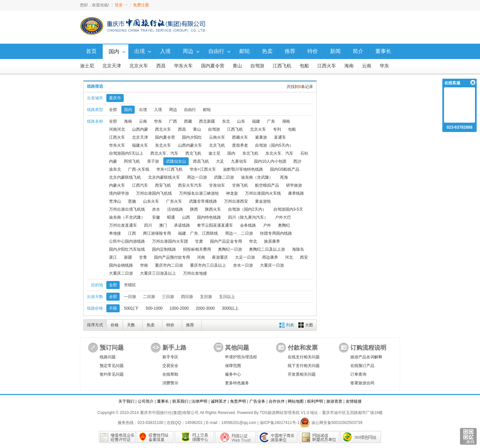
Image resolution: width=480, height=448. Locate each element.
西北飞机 (193, 153)
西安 (304, 257)
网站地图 (296, 401)
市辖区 (130, 285)
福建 (256, 121)
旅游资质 (334, 401)
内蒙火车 (117, 185)
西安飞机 (163, 185)
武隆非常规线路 (203, 201)
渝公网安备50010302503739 (331, 423)
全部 (113, 110)
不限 (113, 308)
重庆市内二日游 (169, 265)
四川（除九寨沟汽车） (248, 217)
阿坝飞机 (132, 161)
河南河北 (117, 129)
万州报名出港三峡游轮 (199, 193)
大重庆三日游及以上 (158, 273)
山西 (186, 217)
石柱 (304, 153)
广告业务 (257, 401)
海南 (349, 66)
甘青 (143, 257)
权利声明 (315, 401)
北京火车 (139, 66)
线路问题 (108, 357)
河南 (201, 257)
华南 (144, 265)
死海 (284, 177)
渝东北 (115, 169)
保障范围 (233, 366)
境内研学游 (119, 193)
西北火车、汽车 (164, 153)
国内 (128, 110)
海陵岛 (298, 249)
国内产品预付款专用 (172, 257)
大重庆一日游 (272, 265)
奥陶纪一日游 (230, 249)
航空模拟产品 (267, 185)
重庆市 (115, 98)
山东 (241, 121)
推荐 (190, 325)
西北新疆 (207, 121)
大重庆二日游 (121, 273)
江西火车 (327, 66)
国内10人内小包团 (270, 161)
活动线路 (175, 209)
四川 (148, 225)
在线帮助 (170, 374)
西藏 (188, 121)
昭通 (171, 217)
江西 (132, 233)
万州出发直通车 (123, 225)
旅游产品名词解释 (366, 357)
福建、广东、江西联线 (198, 233)
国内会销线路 (121, 265)
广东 (271, 121)
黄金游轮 (263, 201)
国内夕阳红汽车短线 (127, 249)
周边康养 (270, 257)
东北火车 (163, 145)
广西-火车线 (139, 169)
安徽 (156, 217)
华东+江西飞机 (169, 169)
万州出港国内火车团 (170, 241)
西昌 (161, 66)
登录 (121, 5)
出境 (143, 110)
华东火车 (183, 66)
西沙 (297, 161)
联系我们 (180, 401)
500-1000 (154, 308)
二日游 (149, 297)
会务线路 (248, 225)
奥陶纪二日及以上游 (267, 249)
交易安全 (170, 366)
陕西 (194, 209)
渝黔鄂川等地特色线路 (243, 169)
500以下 (131, 308)
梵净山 (115, 201)
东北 (226, 121)
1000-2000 (179, 308)
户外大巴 (283, 217)
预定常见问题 (112, 366)
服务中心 (233, 374)
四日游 (187, 297)
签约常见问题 (112, 374)
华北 (253, 241)
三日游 (168, 297)
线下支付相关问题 (304, 366)
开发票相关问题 (302, 374)
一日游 (130, 297)
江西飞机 (282, 66)
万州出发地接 (195, 273)
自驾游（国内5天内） (274, 145)
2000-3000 (205, 308)
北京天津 (112, 66)
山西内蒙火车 (190, 145)
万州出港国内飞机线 (154, 193)
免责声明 (238, 401)
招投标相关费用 (197, 249)
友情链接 (354, 401)
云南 (367, 66)
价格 (115, 325)
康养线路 (296, 193)
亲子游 (153, 161)
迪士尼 (87, 66)
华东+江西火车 (203, 169)
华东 (384, 66)
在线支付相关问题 (304, 357)
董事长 (163, 401)
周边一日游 (197, 177)
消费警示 (170, 383)
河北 (289, 257)
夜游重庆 (220, 257)
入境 (158, 110)
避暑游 (261, 137)
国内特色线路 (209, 217)
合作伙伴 (277, 401)
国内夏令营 (213, 66)
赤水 (156, 209)
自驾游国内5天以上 (126, 153)
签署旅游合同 (362, 383)
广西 (173, 121)
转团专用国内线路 (276, 233)
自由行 (190, 110)
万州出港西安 (236, 201)
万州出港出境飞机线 (127, 209)
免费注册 (141, 5)
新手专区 (170, 357)
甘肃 (199, 241)
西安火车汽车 (190, 185)
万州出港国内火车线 (263, 193)
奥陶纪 (284, 225)
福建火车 (140, 145)
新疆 (128, 257)
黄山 (237, 66)
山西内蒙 (140, 129)
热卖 (151, 325)
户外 (267, 225)
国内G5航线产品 (285, 169)
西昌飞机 (201, 161)
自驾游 (257, 66)
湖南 (286, 121)
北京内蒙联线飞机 (125, 177)
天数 (131, 325)
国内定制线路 (164, 249)
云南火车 (217, 137)
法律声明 (199, 401)
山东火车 (151, 201)
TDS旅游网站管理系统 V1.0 (284, 413)
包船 (304, 66)
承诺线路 (182, 225)
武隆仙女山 (176, 161)
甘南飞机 (240, 185)
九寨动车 (239, 161)
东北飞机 (250, 153)
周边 (173, 110)
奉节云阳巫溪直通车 (215, 225)
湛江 (113, 257)
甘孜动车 (217, 185)
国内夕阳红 (192, 137)
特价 (170, 325)
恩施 (132, 201)
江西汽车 (140, 185)
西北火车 (163, 129)
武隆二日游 (224, 177)
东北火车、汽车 (279, 153)
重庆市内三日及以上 (208, 265)
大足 (220, 161)
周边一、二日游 (239, 233)
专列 (277, 129)
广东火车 (174, 201)
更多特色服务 (237, 383)
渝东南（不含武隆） (127, 217)
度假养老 (240, 145)
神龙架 (232, 193)
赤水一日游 (243, 265)
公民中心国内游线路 (127, 241)
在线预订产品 (362, 366)
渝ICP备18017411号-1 (280, 423)
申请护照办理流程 (241, 357)
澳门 (163, 225)
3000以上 (230, 308)
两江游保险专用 (157, 233)
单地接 (115, 233)
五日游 (206, 297)
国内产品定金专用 (226, 241)
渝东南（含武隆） (257, 177)
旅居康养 (272, 241)
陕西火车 (213, 209)
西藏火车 (240, 137)
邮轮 (207, 110)
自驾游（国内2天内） (247, 209)
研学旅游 (294, 185)
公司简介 (146, 401)
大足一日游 (245, 257)
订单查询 (358, 374)
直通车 (280, 137)
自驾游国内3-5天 (288, 209)
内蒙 (113, 161)
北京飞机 (217, 145)
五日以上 (227, 297)
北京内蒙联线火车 (164, 177)
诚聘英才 (219, 401)
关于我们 (126, 401)
